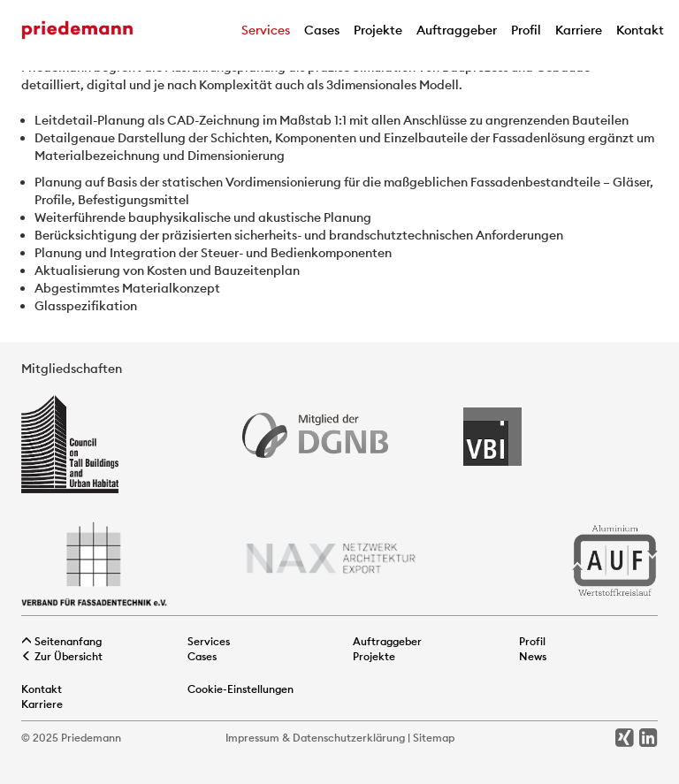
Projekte (378, 30)
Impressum (252, 738)
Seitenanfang (61, 641)
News (533, 656)
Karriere (579, 30)
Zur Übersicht (62, 656)
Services (266, 30)
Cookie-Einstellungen (240, 689)
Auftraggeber (457, 30)
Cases (322, 30)
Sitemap (434, 738)
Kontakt (640, 30)
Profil (526, 30)
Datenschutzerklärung (349, 738)
